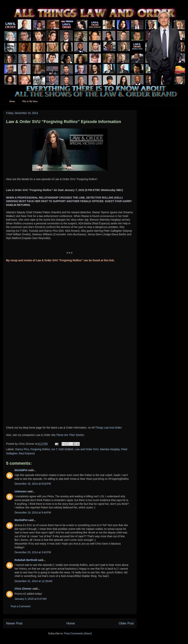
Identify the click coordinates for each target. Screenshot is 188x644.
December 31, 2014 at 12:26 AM (33, 581)
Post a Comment (21, 606)
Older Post (126, 623)
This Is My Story (30, 101)
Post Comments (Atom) (78, 633)
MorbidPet (21, 470)
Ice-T (54, 449)
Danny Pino (22, 449)
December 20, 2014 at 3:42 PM (33, 552)
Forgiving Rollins (40, 449)
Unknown (21, 491)
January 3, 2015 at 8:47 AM (31, 599)
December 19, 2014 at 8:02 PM (33, 484)
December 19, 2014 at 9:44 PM (33, 513)
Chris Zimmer (23, 589)
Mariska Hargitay (110, 449)
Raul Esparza (27, 453)
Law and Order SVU (87, 449)
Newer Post (14, 623)
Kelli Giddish (66, 449)
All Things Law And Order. (107, 428)
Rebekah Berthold (26, 560)
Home (12, 101)
